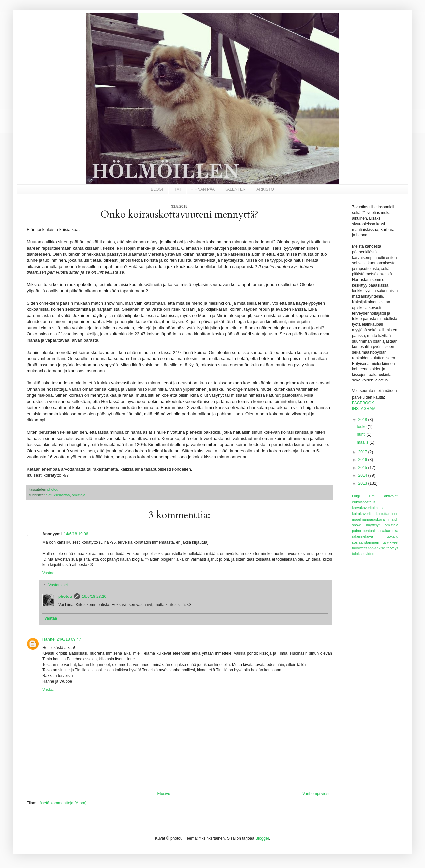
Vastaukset (58, 585)
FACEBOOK (363, 403)
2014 (363, 475)
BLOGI (157, 189)
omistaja (78, 495)
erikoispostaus (364, 502)
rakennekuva (362, 536)
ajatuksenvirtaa (58, 495)
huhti (361, 434)
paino (356, 531)
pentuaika (371, 531)
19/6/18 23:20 (94, 597)
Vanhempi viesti (316, 794)
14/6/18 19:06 (76, 534)
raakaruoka (389, 531)
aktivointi (391, 496)
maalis (363, 442)
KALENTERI (236, 189)
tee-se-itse (377, 548)
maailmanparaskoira (368, 519)
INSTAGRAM (364, 409)
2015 (363, 468)
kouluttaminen (387, 514)
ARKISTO (265, 189)
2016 (363, 460)
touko (362, 427)
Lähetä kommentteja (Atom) (62, 803)
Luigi (356, 496)
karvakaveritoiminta (368, 508)
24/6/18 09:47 (69, 639)
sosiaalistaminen (365, 542)
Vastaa (48, 573)
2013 (363, 483)
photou (65, 597)
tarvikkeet (391, 542)
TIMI (177, 189)
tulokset (358, 554)
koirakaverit (361, 514)
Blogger (262, 838)
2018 (363, 420)
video (370, 554)
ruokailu (392, 536)
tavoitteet (359, 548)
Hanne (49, 639)
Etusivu (164, 794)
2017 (363, 452)
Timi (372, 496)
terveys (393, 548)
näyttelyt (373, 525)
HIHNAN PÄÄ (203, 189)
